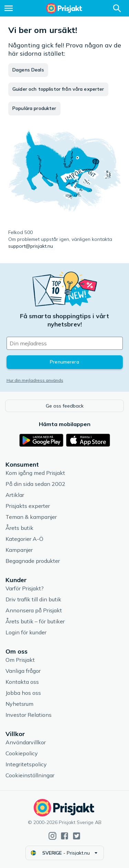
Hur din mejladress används (35, 380)
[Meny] (9, 8)
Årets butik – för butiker (35, 621)
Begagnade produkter (33, 561)
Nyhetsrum (19, 704)
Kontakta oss (22, 682)
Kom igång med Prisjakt (35, 473)
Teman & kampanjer (31, 517)
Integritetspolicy (26, 764)
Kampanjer (19, 550)
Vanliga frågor (23, 671)
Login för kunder (26, 632)
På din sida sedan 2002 (35, 484)
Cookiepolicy (22, 753)
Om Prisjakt (20, 660)
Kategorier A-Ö (24, 539)
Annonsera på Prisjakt (34, 610)
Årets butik (19, 528)
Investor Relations (29, 715)
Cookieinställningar (30, 775)
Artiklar (15, 495)
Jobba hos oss (23, 693)
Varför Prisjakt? (25, 588)
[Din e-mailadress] (65, 343)
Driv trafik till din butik (33, 599)
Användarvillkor (26, 742)
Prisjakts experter (28, 506)
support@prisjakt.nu (31, 246)
